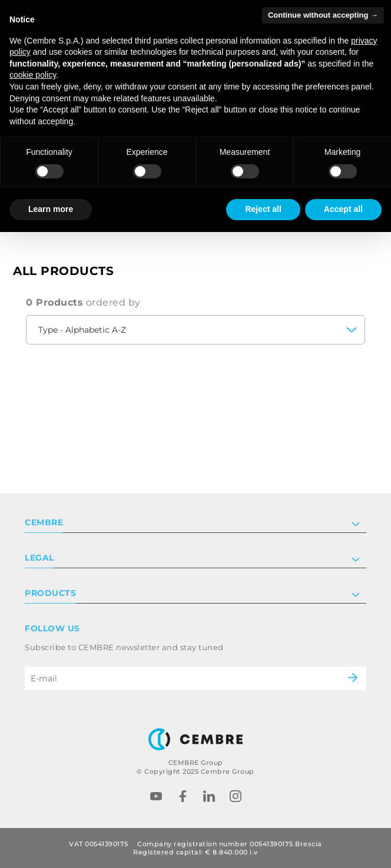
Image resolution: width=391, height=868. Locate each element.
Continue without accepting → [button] (323, 15)
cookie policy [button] (33, 75)
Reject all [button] (263, 209)
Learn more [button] (51, 209)
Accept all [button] (343, 209)
